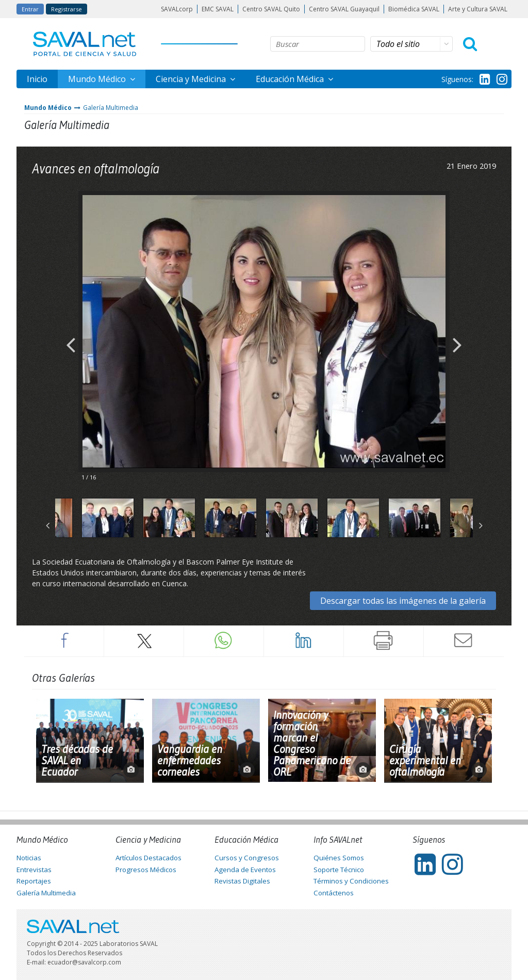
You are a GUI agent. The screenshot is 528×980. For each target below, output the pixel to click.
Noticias (29, 858)
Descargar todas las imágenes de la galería (403, 601)
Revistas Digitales (242, 881)
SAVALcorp (177, 9)
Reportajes (34, 881)
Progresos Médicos (146, 870)
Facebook (64, 640)
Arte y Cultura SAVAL (478, 9)
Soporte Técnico (339, 870)
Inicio (37, 79)
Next (457, 336)
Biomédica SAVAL (414, 9)
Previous (71, 336)
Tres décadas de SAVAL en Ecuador (77, 761)
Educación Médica (291, 79)
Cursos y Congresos (247, 858)
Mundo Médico (98, 79)
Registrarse (67, 9)
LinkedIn (304, 640)
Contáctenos (334, 893)
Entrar (30, 9)
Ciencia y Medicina (192, 79)
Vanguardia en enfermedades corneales (190, 761)
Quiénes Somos (339, 858)
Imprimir (384, 640)
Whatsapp (224, 640)
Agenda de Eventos (245, 870)
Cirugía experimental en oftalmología (425, 761)
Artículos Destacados (148, 858)
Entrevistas (34, 870)
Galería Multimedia (111, 108)
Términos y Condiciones (351, 881)
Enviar (464, 640)
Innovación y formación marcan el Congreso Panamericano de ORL (312, 744)
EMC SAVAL (218, 9)
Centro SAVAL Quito (271, 9)
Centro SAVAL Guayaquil (344, 9)
